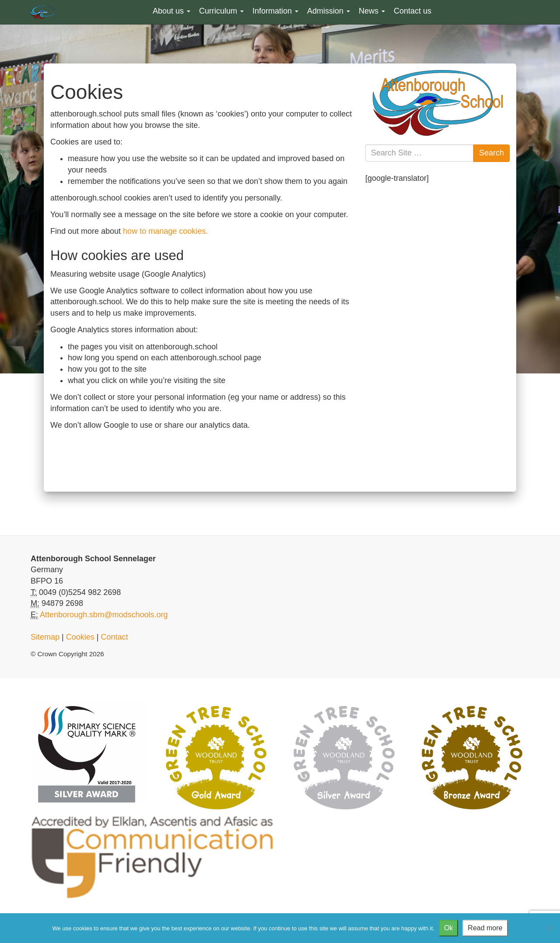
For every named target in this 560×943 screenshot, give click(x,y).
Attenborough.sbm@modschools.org (104, 615)
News (372, 11)
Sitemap (45, 637)
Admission (329, 11)
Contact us (413, 11)
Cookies (80, 637)
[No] (549, 928)
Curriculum (221, 11)
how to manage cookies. (165, 231)
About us (171, 11)
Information (275, 11)
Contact (114, 637)
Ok (448, 928)
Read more (485, 928)
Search (492, 153)
